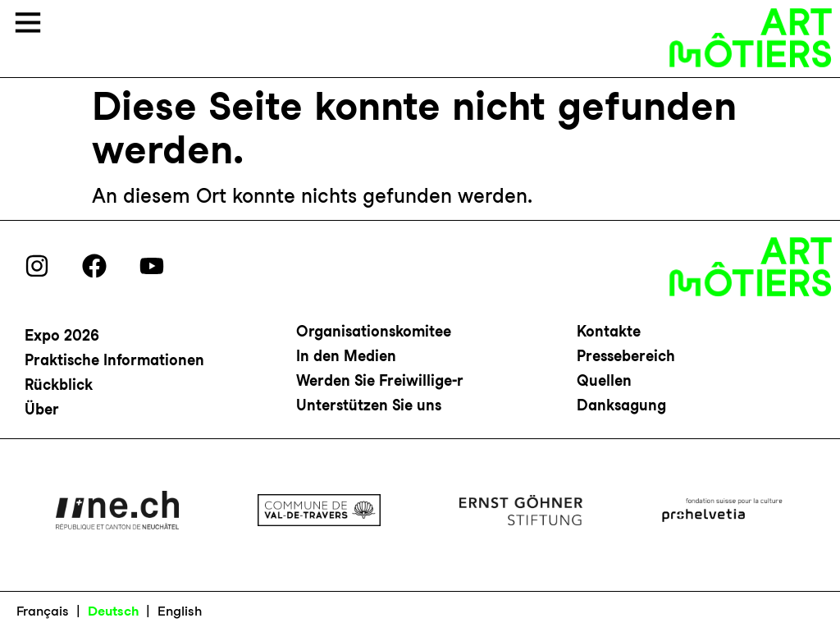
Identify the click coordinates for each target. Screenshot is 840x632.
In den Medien (346, 356)
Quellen (604, 380)
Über (42, 409)
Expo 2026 (62, 335)
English (180, 611)
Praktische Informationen (114, 360)
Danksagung (621, 405)
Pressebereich (626, 356)
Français (43, 611)
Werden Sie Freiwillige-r (380, 380)
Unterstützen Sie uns (369, 405)
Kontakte (609, 331)
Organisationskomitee (374, 331)
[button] (28, 25)
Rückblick (59, 385)
